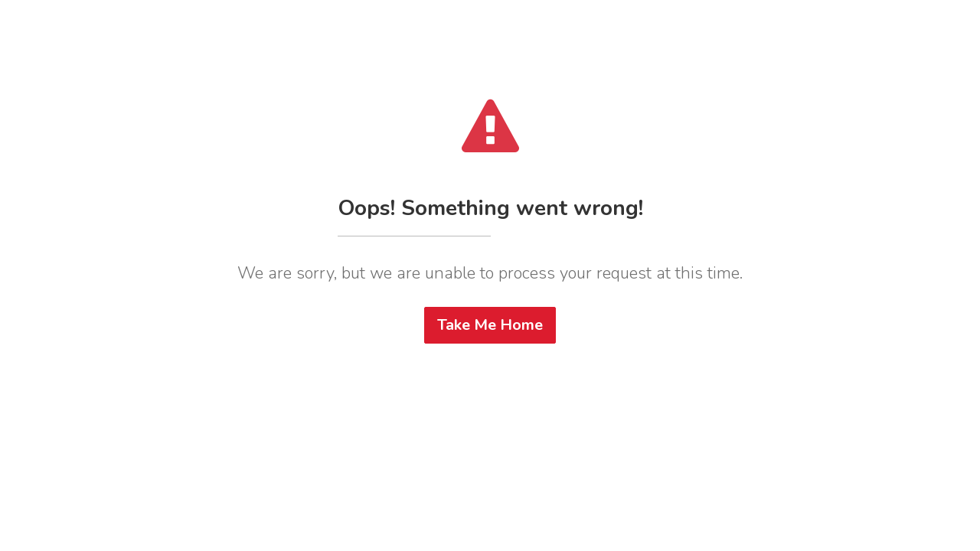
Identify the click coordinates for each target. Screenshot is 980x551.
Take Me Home (490, 325)
